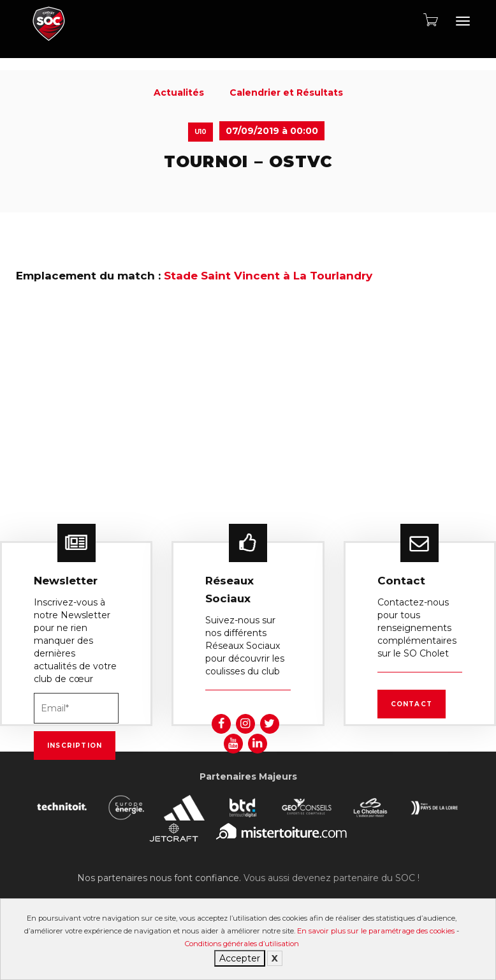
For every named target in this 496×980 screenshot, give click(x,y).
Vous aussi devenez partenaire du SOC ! (332, 878)
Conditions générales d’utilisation (242, 944)
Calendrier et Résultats (286, 93)
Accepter (240, 958)
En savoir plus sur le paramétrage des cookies (376, 931)
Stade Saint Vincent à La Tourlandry (268, 276)
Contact (412, 704)
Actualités (179, 93)
